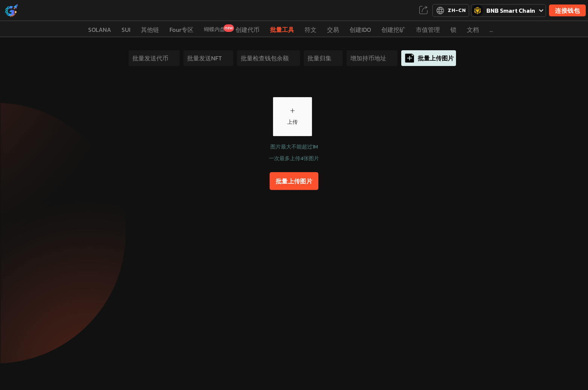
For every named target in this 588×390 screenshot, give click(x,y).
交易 (333, 30)
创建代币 (247, 30)
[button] (292, 117)
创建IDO (360, 30)
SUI (126, 30)
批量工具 (282, 30)
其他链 (150, 30)
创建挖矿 (393, 30)
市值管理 (428, 30)
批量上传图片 (294, 181)
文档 (473, 30)
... (491, 30)
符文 (310, 30)
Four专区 (181, 30)
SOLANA (100, 30)
